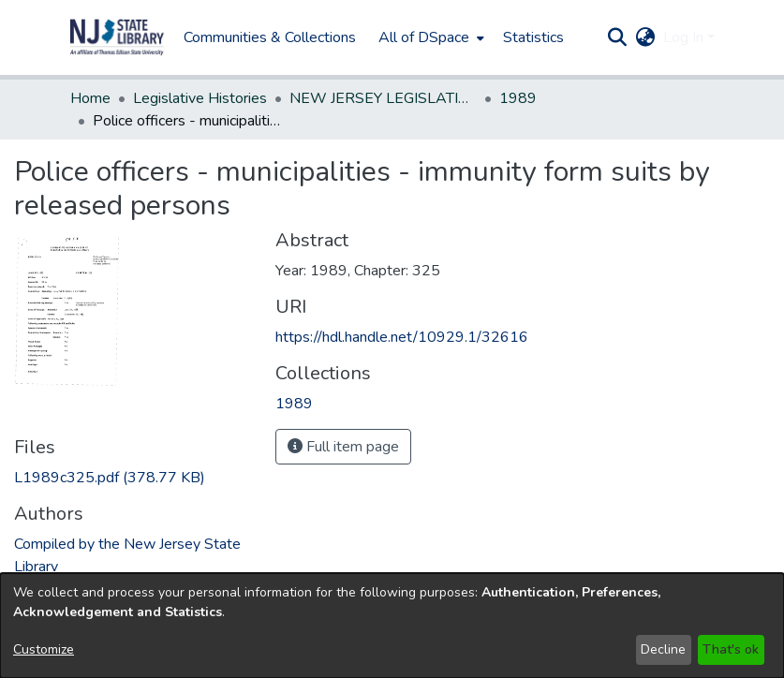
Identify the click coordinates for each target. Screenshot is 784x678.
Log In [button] (685, 37)
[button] (117, 37)
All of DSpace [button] (424, 37)
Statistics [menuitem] (533, 37)
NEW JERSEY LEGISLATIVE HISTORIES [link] (383, 98)
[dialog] (392, 626)
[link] (110, 478)
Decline (663, 649)
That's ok (731, 649)
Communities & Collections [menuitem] (270, 37)
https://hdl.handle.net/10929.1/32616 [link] (402, 337)
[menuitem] (429, 37)
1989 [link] (518, 98)
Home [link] (90, 98)
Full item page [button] (343, 447)
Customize (44, 649)
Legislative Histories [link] (200, 98)
